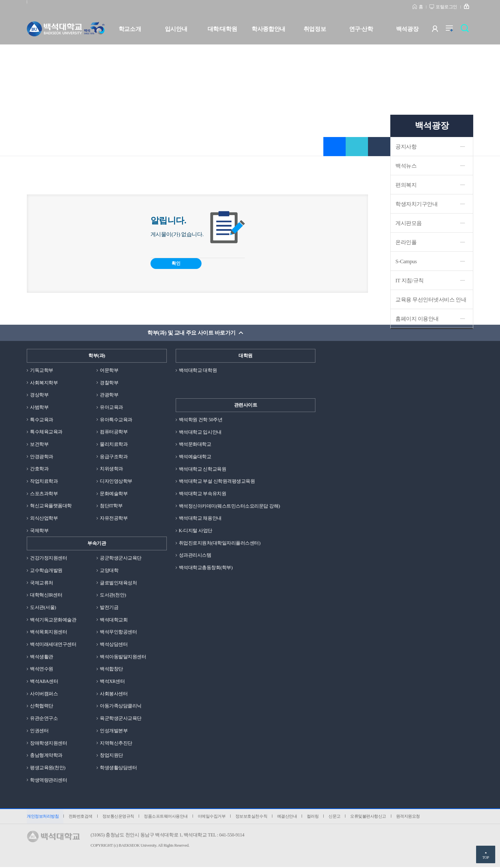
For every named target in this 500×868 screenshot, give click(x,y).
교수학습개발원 (46, 571)
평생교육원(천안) (48, 768)
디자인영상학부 (116, 481)
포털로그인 (446, 7)
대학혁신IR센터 (46, 595)
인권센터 (39, 731)
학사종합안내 (268, 29)
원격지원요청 (409, 817)
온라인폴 (406, 242)
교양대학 (109, 571)
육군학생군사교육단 (121, 719)
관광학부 (109, 395)
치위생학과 (111, 469)
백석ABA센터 (44, 682)
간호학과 (39, 469)
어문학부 (109, 370)
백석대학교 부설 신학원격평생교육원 (217, 481)
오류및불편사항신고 (369, 817)
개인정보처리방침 (43, 817)
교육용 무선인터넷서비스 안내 (431, 300)
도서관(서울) (43, 608)
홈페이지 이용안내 (417, 319)
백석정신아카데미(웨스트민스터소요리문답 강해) (229, 506)
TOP (485, 857)
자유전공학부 (114, 518)
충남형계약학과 (46, 756)
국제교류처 (42, 583)
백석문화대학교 (195, 444)
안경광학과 (42, 457)
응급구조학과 (114, 457)
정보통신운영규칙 (118, 817)
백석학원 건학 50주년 (201, 420)
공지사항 (406, 147)
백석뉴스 (406, 166)
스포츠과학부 (44, 494)
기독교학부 (42, 370)
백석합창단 (111, 669)
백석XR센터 (112, 682)
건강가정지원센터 (48, 558)
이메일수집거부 (212, 817)
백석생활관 (42, 657)
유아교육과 (111, 407)
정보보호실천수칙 (252, 817)
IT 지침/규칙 (410, 281)
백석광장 (407, 29)
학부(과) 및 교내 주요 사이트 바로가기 (191, 333)
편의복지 (406, 185)
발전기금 (109, 608)
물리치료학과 (114, 444)
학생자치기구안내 (416, 204)
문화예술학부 (114, 494)
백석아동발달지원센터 (123, 657)
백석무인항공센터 (118, 633)
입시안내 (176, 29)
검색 (466, 30)
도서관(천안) (113, 595)
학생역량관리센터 (48, 781)
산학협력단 (42, 706)
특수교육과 (42, 420)
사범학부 (39, 407)
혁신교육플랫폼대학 (51, 506)
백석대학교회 (114, 620)
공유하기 (357, 147)
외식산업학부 (44, 518)
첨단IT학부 (111, 506)
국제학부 (39, 531)
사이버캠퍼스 (44, 694)
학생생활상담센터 (118, 768)
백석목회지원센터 (48, 633)
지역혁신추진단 (116, 743)
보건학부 (39, 444)
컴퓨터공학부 (114, 432)
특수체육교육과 (46, 432)
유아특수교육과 (116, 420)
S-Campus (406, 261)
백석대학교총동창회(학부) (206, 568)
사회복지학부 (44, 383)
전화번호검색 (81, 817)
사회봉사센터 (114, 694)
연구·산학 (361, 29)
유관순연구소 (44, 719)
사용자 (439, 30)
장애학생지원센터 (48, 743)
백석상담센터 (114, 645)
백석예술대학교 (195, 457)
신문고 (335, 817)
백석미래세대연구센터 (53, 645)
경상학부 (39, 395)
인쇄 (379, 147)
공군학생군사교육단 (121, 558)
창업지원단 (111, 756)
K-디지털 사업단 (196, 531)
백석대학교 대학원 (198, 370)
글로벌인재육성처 (118, 583)
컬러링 (314, 817)
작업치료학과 (44, 481)
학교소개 (130, 29)
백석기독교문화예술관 (53, 620)
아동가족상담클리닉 (121, 706)
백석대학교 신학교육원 (202, 469)
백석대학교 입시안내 (200, 432)
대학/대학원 (222, 29)
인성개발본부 (114, 731)
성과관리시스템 (195, 555)
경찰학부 (109, 383)
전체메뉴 (453, 30)
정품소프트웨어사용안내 (166, 817)
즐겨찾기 (335, 147)
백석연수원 (42, 669)
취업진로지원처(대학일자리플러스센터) (220, 543)
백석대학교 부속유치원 (202, 494)
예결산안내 (288, 817)
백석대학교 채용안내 (200, 518)
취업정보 (315, 29)
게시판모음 (409, 223)
